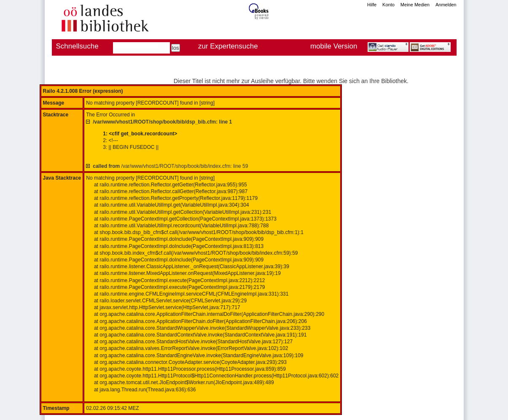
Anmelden (446, 5)
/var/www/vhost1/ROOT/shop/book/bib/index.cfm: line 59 (170, 166)
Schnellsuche (77, 46)
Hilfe (372, 5)
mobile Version (334, 46)
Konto (388, 5)
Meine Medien (415, 5)
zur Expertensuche (228, 46)
